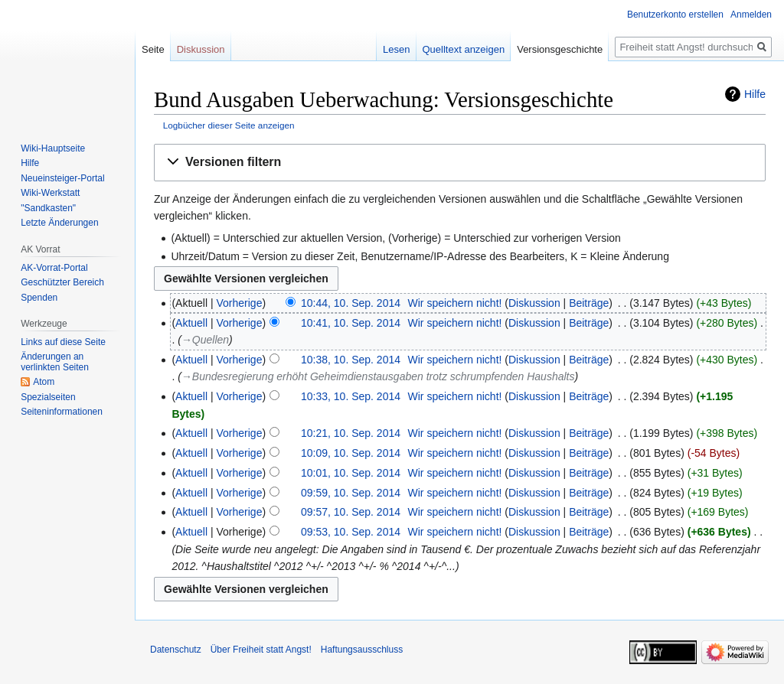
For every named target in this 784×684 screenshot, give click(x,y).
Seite (153, 49)
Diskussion (534, 303)
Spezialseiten (48, 397)
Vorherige (240, 303)
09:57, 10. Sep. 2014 (351, 512)
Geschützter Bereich (62, 282)
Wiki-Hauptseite (53, 148)
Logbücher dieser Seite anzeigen (229, 125)
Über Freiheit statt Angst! (261, 650)
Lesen (396, 49)
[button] (460, 163)
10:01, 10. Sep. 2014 (351, 473)
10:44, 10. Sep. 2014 (351, 303)
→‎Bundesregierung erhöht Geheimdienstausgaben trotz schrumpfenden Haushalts (378, 376)
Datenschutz (176, 650)
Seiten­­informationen (62, 412)
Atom (44, 382)
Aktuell (191, 323)
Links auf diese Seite (63, 342)
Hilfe (755, 94)
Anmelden (751, 15)
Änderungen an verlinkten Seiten (55, 362)
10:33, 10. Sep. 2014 (351, 396)
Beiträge (589, 303)
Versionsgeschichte (560, 49)
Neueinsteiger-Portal (62, 178)
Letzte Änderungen (59, 223)
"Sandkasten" (48, 208)
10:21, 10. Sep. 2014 (351, 433)
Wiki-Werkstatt (50, 193)
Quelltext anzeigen (464, 49)
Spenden (39, 298)
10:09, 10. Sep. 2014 (351, 453)
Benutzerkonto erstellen (675, 15)
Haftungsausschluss (362, 650)
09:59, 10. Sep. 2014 (351, 493)
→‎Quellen (205, 340)
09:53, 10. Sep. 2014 (351, 532)
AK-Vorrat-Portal (54, 268)
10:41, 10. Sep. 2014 (351, 323)
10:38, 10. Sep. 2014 (351, 360)
